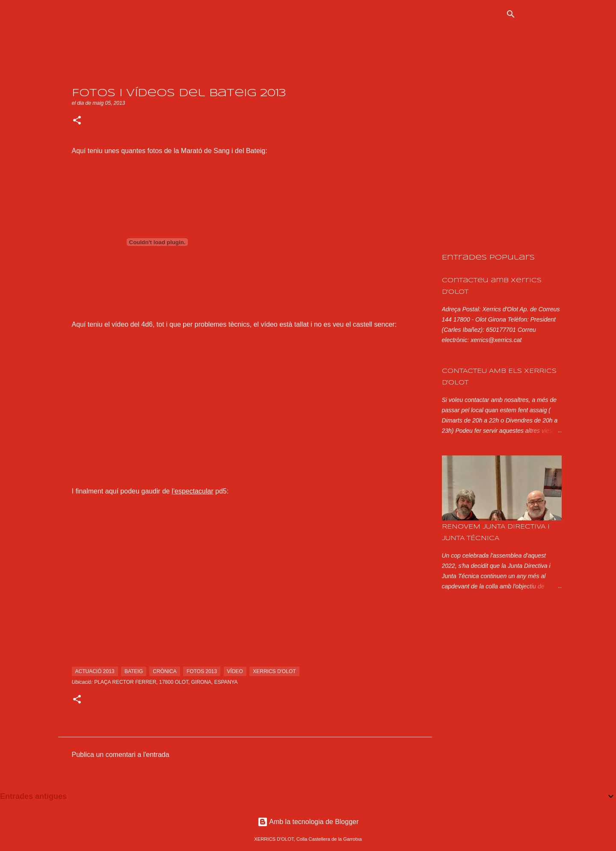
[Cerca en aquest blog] (564, 14)
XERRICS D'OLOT (99, 14)
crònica (164, 671)
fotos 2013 (202, 671)
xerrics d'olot (274, 671)
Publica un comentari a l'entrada (121, 755)
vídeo (235, 671)
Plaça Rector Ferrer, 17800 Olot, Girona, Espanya (166, 682)
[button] (77, 121)
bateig (134, 671)
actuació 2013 (95, 671)
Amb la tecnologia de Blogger (308, 822)
